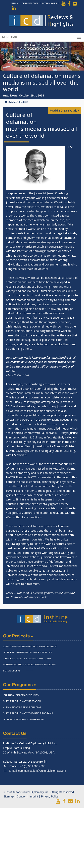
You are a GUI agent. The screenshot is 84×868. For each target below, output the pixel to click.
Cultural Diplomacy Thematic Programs (28, 713)
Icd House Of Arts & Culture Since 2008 (27, 659)
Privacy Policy (50, 796)
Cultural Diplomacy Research (22, 701)
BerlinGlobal (30, 3)
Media (14, 3)
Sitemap (8, 796)
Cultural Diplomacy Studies (21, 695)
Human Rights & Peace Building (22, 707)
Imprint (34, 796)
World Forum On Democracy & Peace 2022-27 (30, 646)
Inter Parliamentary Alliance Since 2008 (28, 652)
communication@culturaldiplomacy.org (42, 771)
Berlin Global (12, 671)
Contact (22, 796)
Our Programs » (19, 685)
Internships (49, 3)
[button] (6, 56)
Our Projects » (18, 636)
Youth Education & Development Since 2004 (30, 665)
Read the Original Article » (64, 111)
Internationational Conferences (24, 719)
